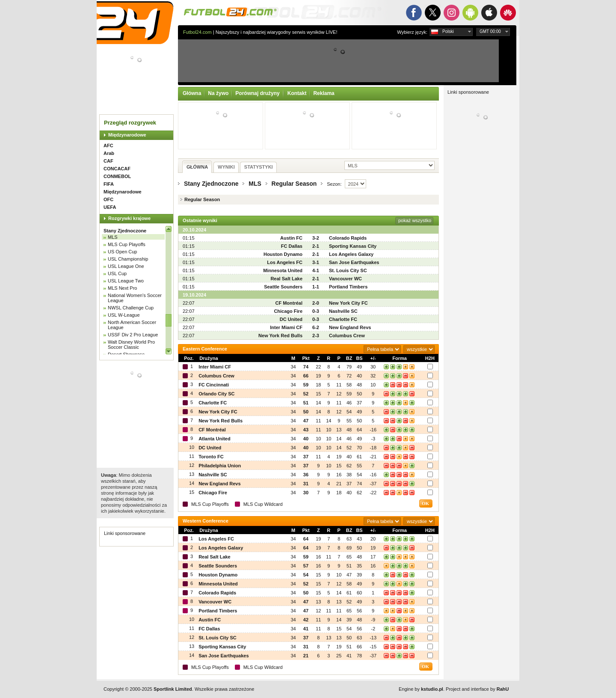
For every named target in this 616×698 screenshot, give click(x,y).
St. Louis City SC (348, 270)
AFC (108, 146)
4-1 (316, 270)
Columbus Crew (347, 336)
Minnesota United (283, 270)
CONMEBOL (117, 176)
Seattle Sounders (283, 287)
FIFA (109, 184)
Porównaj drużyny (257, 93)
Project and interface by (477, 689)
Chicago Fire (288, 311)
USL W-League (124, 315)
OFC (108, 199)
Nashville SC (343, 311)
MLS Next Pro (122, 288)
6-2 (316, 327)
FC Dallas (292, 246)
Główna (192, 93)
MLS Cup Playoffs (127, 244)
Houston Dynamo (283, 254)
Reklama (324, 93)
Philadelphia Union (220, 466)
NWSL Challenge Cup (131, 308)
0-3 (316, 311)
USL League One (126, 266)
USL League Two (126, 281)
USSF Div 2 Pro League (133, 335)
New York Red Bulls (280, 336)
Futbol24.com (197, 32)
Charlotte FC (343, 319)
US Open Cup (122, 252)
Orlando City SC (216, 394)
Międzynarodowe (127, 135)
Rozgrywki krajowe (129, 218)
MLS (113, 237)
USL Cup (117, 273)
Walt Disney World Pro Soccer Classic (131, 345)
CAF (108, 161)
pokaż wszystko (415, 220)
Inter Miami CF (286, 327)
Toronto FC (211, 457)
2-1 (316, 246)
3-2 (316, 238)
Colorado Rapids (348, 238)
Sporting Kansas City (353, 246)
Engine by (421, 689)
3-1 (316, 262)
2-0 (316, 303)
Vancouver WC (345, 279)
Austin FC (291, 238)
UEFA (110, 207)
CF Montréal (289, 303)
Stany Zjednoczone (125, 231)
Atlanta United (215, 439)
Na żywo (218, 93)
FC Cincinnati (214, 385)
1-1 (316, 287)
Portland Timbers (348, 287)
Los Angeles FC (285, 262)
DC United (291, 319)
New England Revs (350, 327)
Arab (109, 153)
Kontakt (297, 93)
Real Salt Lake (286, 279)
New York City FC (348, 303)
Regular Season (294, 184)
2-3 (316, 336)
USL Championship (128, 259)
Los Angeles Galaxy (351, 254)
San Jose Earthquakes (354, 262)
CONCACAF (117, 169)
